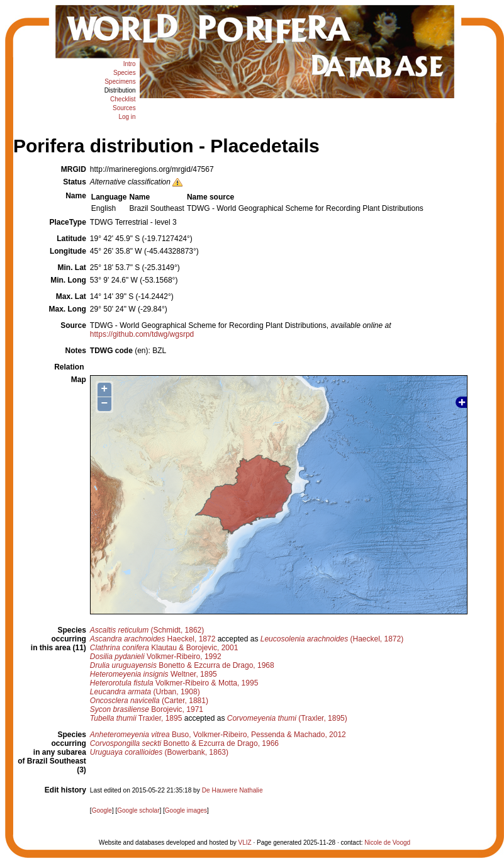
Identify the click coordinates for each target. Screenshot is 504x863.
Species (125, 73)
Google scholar (138, 810)
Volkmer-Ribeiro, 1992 (156, 657)
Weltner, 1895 (154, 674)
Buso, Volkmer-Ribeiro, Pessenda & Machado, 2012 (218, 735)
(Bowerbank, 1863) (159, 752)
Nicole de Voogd (387, 843)
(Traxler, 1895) (287, 718)
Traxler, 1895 (136, 718)
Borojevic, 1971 (147, 709)
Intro (130, 64)
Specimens (120, 82)
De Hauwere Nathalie (232, 790)
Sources (124, 108)
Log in (127, 117)
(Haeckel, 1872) (332, 639)
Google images (186, 810)
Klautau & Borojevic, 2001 (164, 648)
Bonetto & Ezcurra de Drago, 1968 (182, 665)
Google (102, 810)
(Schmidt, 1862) (147, 630)
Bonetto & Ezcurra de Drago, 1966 (184, 743)
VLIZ (245, 843)
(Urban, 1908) (145, 692)
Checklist (123, 99)
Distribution (120, 90)
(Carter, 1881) (149, 701)
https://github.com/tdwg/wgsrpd (142, 334)
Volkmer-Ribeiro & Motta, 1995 (174, 683)
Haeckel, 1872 (153, 639)
